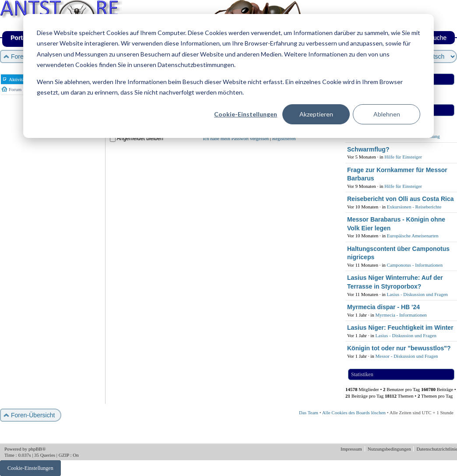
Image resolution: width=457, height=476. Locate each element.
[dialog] (228, 76)
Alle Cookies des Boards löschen (354, 413)
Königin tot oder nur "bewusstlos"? (399, 348)
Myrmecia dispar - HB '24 (383, 307)
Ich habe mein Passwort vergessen (236, 138)
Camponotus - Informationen (415, 265)
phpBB (35, 449)
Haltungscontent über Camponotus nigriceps (398, 253)
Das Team (309, 413)
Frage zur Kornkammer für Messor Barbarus (397, 174)
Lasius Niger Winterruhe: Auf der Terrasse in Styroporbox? (395, 282)
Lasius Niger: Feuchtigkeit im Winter (400, 328)
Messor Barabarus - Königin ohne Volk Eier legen (396, 224)
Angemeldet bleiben (140, 138)
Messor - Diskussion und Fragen (407, 356)
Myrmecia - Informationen (401, 315)
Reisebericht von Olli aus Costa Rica (401, 199)
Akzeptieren (316, 114)
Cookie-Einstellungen (246, 114)
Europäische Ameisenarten (413, 236)
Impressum (352, 449)
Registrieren (284, 138)
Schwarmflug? (368, 149)
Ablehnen (387, 114)
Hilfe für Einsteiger (403, 157)
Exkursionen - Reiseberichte (414, 207)
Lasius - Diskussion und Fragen (417, 294)
